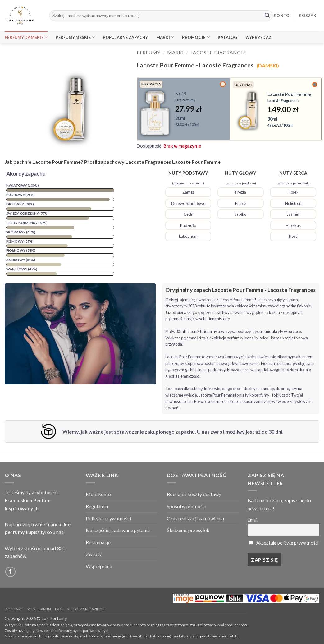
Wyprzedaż (258, 37)
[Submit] (267, 16)
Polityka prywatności (108, 518)
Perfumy (148, 52)
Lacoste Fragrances (218, 52)
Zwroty (94, 554)
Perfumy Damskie (26, 37)
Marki (165, 37)
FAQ (59, 609)
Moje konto (98, 494)
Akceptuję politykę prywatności (287, 543)
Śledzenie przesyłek (188, 530)
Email (253, 520)
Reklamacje (98, 542)
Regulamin (97, 506)
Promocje (196, 37)
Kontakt (14, 609)
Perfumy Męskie (75, 37)
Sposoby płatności (187, 506)
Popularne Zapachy (125, 37)
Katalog (228, 37)
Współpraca (99, 566)
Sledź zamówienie (86, 609)
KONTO (282, 16)
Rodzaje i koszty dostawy (194, 494)
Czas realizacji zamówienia (195, 518)
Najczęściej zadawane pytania (118, 530)
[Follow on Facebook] (10, 572)
